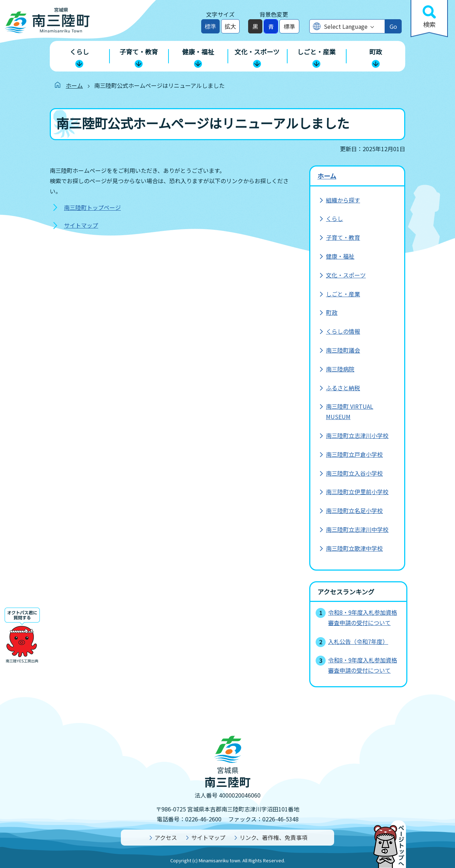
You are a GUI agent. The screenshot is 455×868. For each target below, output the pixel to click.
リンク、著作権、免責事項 (274, 837)
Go (393, 26)
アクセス (166, 837)
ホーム (74, 85)
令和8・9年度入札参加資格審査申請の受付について (363, 617)
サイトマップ (81, 225)
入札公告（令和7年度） (358, 641)
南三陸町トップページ (92, 207)
